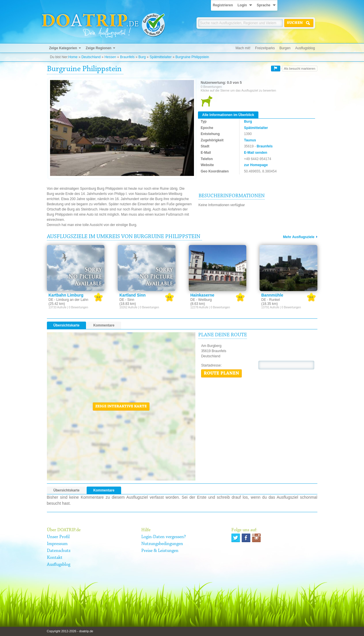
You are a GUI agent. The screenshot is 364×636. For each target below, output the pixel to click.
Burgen (285, 48)
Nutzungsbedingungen (162, 544)
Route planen (221, 373)
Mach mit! (243, 48)
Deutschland (91, 57)
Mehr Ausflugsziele (299, 237)
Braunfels (127, 57)
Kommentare (104, 325)
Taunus (250, 140)
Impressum (57, 544)
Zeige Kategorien (63, 48)
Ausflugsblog (305, 48)
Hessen (110, 57)
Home (73, 57)
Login (242, 5)
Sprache (263, 5)
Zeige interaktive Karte (121, 407)
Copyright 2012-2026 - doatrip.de (70, 631)
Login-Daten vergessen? (164, 537)
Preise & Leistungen (160, 551)
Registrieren (223, 5)
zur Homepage (256, 165)
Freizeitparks (265, 48)
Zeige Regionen (99, 48)
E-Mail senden (256, 153)
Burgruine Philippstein (192, 57)
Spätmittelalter (161, 57)
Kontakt (55, 558)
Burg (142, 57)
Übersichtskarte (67, 325)
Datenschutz (59, 551)
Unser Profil (58, 537)
